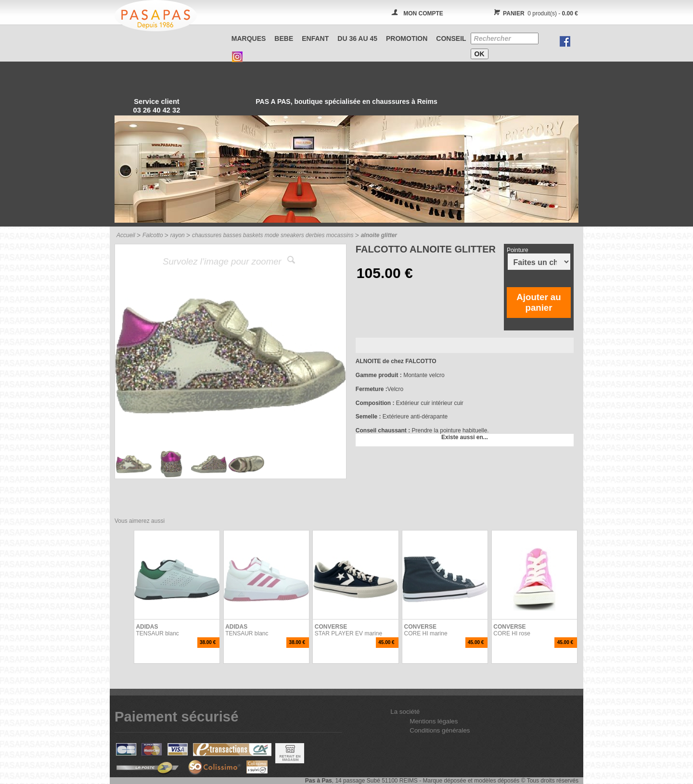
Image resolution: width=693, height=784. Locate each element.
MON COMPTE (423, 13)
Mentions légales (434, 721)
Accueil (126, 235)
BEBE (284, 38)
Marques (249, 38)
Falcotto (153, 235)
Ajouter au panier (539, 302)
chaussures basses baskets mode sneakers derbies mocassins (273, 235)
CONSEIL (451, 38)
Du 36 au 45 (357, 38)
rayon (178, 235)
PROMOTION (407, 38)
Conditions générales (440, 730)
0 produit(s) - (534, 13)
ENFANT (315, 38)
